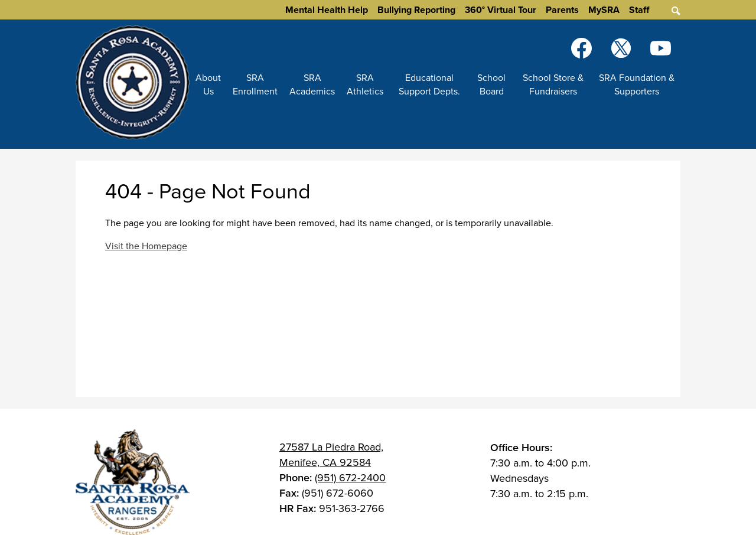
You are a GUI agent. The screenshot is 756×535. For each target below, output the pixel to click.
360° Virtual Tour (501, 10)
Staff (639, 10)
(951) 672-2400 (350, 478)
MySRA (604, 10)
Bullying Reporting (416, 10)
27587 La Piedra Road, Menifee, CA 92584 (331, 455)
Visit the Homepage (146, 246)
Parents (562, 10)
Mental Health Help (327, 10)
